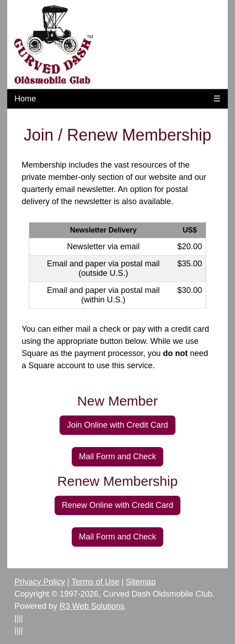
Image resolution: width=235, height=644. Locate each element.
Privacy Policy (40, 582)
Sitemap (141, 582)
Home (25, 99)
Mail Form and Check (117, 457)
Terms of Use (95, 582)
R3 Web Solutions (92, 606)
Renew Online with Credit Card (117, 505)
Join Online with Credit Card (117, 425)
